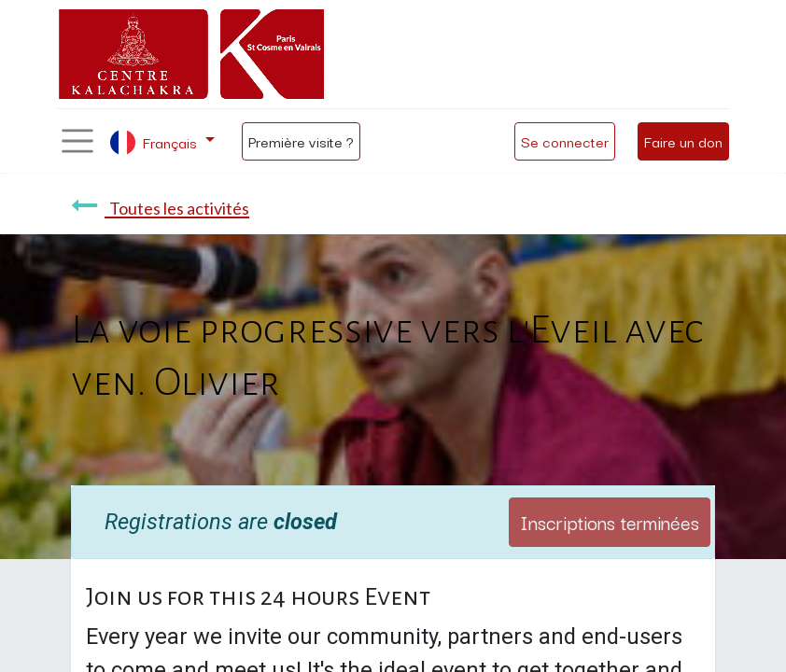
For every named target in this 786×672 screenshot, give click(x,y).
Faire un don (683, 141)
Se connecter (565, 141)
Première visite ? (301, 141)
